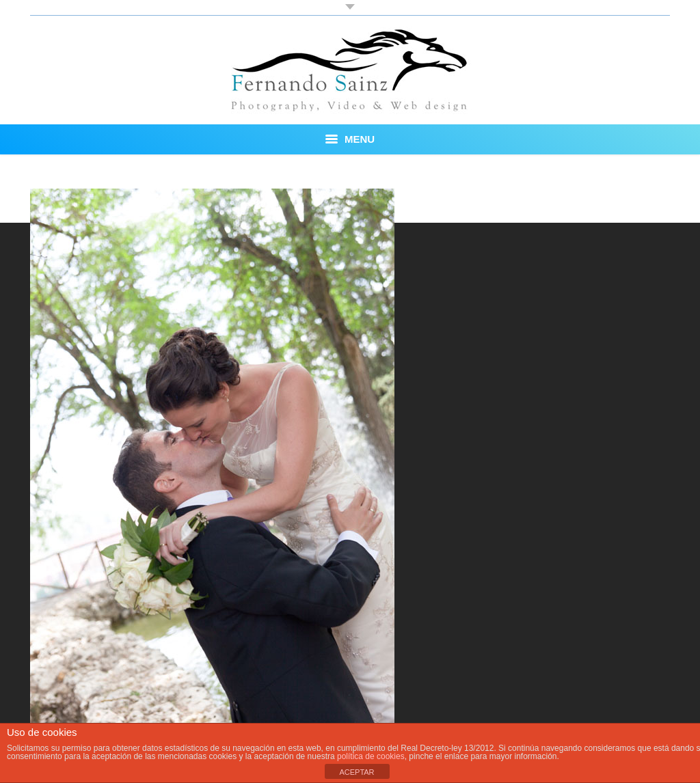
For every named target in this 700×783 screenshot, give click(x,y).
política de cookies (371, 756)
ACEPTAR (356, 772)
